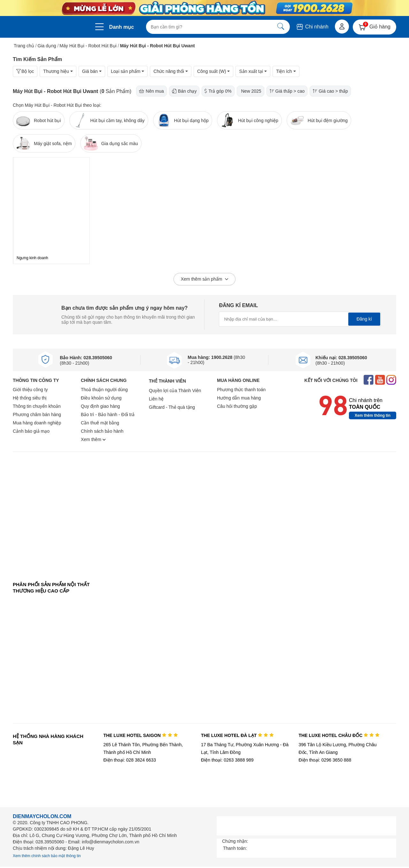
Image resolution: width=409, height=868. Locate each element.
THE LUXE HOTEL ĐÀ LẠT (237, 735)
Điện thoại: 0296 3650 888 (325, 760)
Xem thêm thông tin (373, 415)
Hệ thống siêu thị (30, 398)
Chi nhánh (312, 27)
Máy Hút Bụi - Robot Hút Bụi (88, 46)
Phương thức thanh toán (241, 390)
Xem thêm (93, 439)
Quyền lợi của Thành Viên (175, 391)
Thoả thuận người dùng (104, 390)
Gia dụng (47, 46)
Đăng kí (364, 319)
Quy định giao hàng (100, 406)
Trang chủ (24, 46)
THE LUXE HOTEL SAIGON (140, 735)
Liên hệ (156, 399)
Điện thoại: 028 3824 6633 (130, 760)
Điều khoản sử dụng (101, 398)
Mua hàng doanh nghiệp (37, 423)
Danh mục (122, 27)
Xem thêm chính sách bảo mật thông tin (47, 856)
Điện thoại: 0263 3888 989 (227, 760)
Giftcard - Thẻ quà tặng (172, 407)
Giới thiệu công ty (30, 390)
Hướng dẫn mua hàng (239, 398)
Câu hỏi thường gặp (237, 406)
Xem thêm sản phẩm (205, 279)
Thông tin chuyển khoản (37, 406)
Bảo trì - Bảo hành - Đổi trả (108, 415)
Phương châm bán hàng (37, 415)
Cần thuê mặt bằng (100, 423)
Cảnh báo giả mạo (31, 431)
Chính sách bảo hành (102, 431)
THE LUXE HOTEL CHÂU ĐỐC (339, 735)
